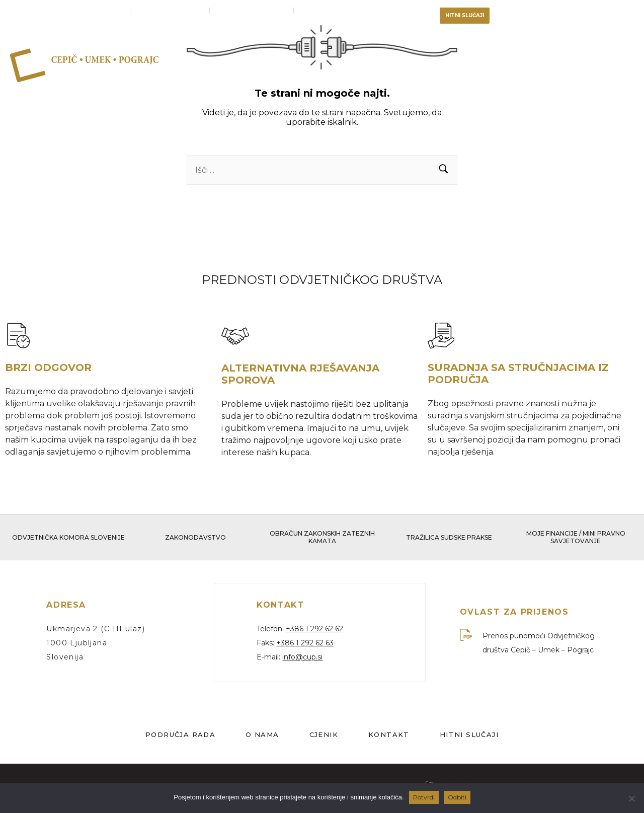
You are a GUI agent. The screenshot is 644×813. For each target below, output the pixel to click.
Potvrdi (424, 797)
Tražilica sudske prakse (449, 539)
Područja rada (386, 64)
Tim (507, 64)
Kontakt (558, 64)
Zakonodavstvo (195, 539)
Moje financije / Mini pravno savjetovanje (576, 539)
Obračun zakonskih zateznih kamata (322, 539)
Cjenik (611, 64)
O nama (460, 64)
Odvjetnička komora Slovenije (68, 539)
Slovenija (65, 658)
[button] (444, 170)
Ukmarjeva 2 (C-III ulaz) (96, 630)
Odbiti (457, 797)
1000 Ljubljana (77, 644)
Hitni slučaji (469, 735)
